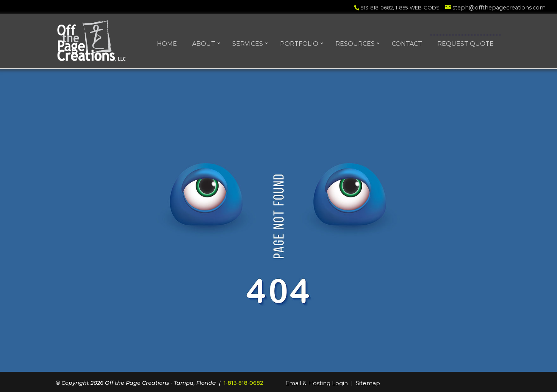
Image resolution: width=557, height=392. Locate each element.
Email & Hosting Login (317, 383)
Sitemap (368, 383)
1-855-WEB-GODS (418, 8)
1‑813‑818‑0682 (243, 383)
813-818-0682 (377, 8)
